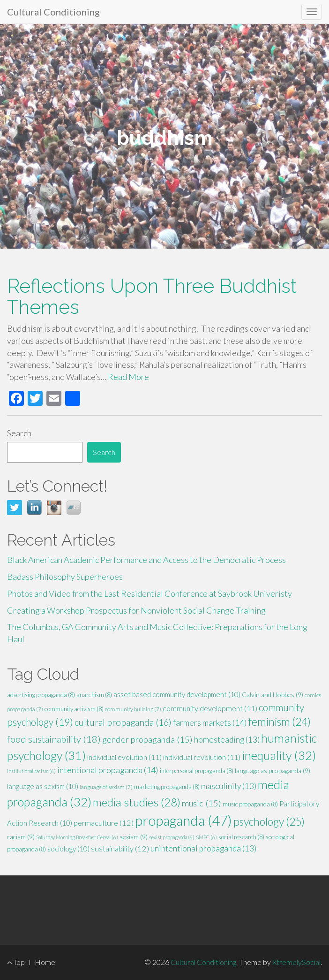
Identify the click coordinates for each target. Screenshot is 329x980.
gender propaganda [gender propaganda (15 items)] (147, 739)
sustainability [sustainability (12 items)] (120, 849)
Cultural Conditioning (53, 12)
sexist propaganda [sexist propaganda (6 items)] (172, 837)
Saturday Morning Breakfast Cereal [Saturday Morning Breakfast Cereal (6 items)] (77, 837)
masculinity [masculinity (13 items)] (229, 786)
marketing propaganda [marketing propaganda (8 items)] (167, 787)
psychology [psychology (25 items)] (269, 821)
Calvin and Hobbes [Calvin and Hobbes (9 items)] (273, 695)
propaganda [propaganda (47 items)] (183, 820)
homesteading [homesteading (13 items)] (227, 740)
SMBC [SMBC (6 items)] (206, 837)
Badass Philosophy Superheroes (65, 577)
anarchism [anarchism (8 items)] (94, 695)
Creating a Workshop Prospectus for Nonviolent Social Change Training (136, 610)
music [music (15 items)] (202, 803)
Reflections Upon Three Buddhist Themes (152, 296)
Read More (128, 377)
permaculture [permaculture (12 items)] (104, 823)
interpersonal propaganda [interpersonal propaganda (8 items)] (197, 771)
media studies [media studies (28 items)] (137, 802)
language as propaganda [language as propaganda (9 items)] (273, 771)
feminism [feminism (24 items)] (280, 722)
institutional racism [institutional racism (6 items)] (31, 771)
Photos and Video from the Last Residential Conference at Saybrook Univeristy (150, 593)
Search (19, 433)
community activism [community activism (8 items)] (74, 709)
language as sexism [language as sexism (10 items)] (43, 786)
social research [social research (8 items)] (241, 837)
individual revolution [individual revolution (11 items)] (202, 757)
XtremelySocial (296, 962)
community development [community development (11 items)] (210, 708)
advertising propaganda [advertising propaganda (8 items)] (41, 695)
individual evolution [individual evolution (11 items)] (124, 757)
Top (16, 962)
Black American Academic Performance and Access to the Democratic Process (146, 560)
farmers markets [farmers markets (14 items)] (210, 722)
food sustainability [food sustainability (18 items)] (54, 739)
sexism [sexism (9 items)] (134, 837)
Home (45, 962)
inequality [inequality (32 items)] (279, 755)
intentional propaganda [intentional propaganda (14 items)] (108, 770)
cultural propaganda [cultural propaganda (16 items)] (123, 722)
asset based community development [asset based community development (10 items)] (177, 694)
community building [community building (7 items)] (133, 709)
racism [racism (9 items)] (21, 837)
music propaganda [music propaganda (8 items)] (250, 804)
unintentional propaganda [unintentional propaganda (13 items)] (203, 848)
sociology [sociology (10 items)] (68, 849)
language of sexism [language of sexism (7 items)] (106, 787)
